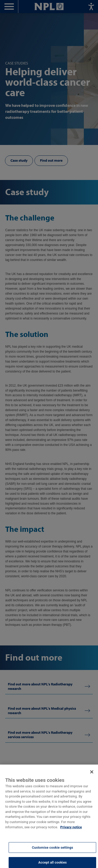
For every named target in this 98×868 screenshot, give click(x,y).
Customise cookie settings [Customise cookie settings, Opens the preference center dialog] (53, 850)
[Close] (92, 774)
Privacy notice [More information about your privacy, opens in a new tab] (71, 829)
